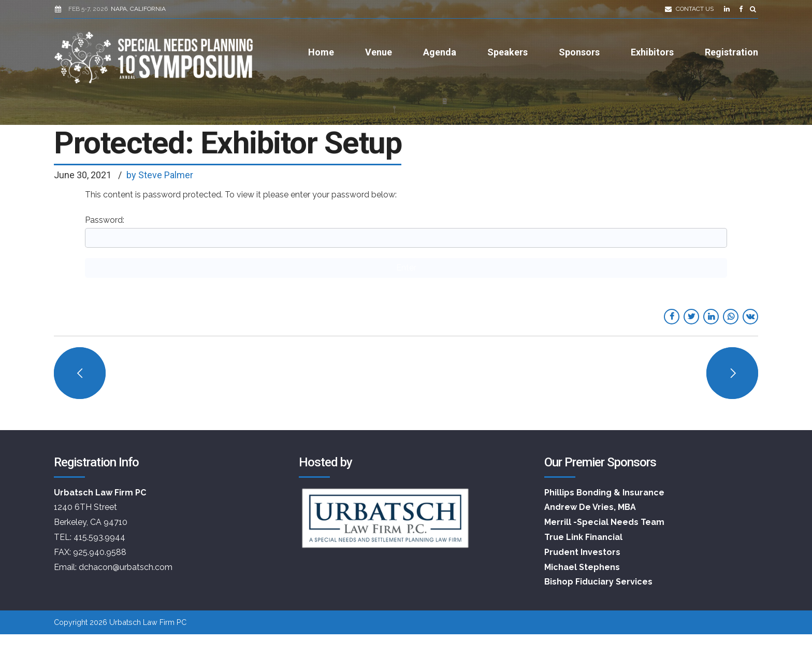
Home (321, 52)
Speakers (508, 52)
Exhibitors (652, 52)
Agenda (440, 52)
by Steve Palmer (160, 175)
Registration (731, 52)
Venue (379, 52)
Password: (406, 231)
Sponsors (579, 52)
